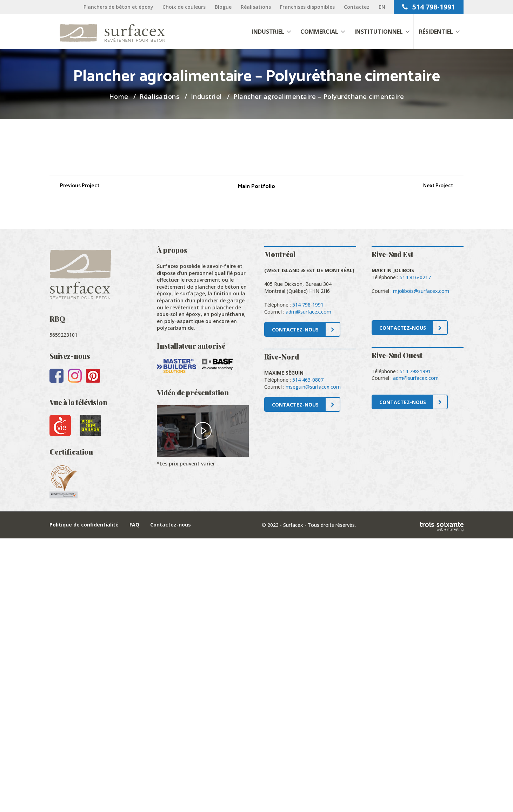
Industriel (206, 96)
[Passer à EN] (382, 7)
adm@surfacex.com (308, 312)
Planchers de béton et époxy (118, 7)
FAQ (134, 525)
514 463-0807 (308, 380)
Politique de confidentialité (84, 525)
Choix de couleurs (184, 7)
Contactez (357, 7)
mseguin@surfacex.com (313, 387)
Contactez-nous (171, 525)
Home (119, 96)
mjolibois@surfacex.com (421, 291)
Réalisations (256, 7)
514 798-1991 (429, 7)
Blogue (223, 7)
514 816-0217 (415, 277)
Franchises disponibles (307, 7)
